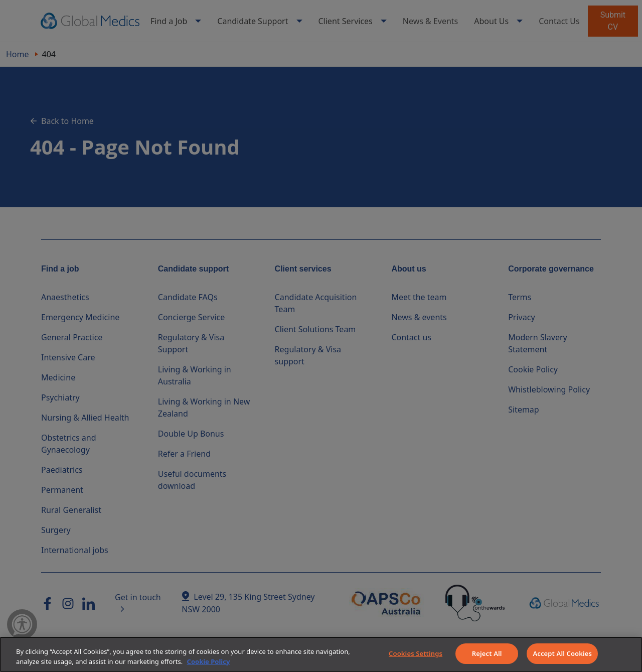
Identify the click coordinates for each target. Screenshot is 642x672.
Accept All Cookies (562, 653)
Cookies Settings (416, 653)
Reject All (487, 653)
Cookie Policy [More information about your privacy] (209, 661)
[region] (321, 654)
